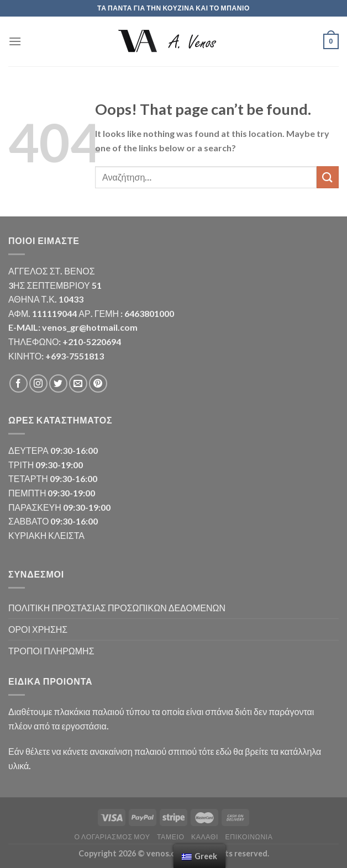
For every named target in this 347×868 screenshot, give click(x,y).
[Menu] (15, 41)
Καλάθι (205, 837)
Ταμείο (171, 837)
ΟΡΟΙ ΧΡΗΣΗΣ (38, 629)
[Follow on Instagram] (38, 383)
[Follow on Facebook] (19, 383)
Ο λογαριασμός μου (112, 837)
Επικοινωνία (249, 837)
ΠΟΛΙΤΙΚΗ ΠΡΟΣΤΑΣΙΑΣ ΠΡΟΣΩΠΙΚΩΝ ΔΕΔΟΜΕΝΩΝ (117, 608)
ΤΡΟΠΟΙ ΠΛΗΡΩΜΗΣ (51, 651)
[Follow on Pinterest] (98, 383)
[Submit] (328, 177)
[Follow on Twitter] (58, 383)
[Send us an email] (78, 383)
